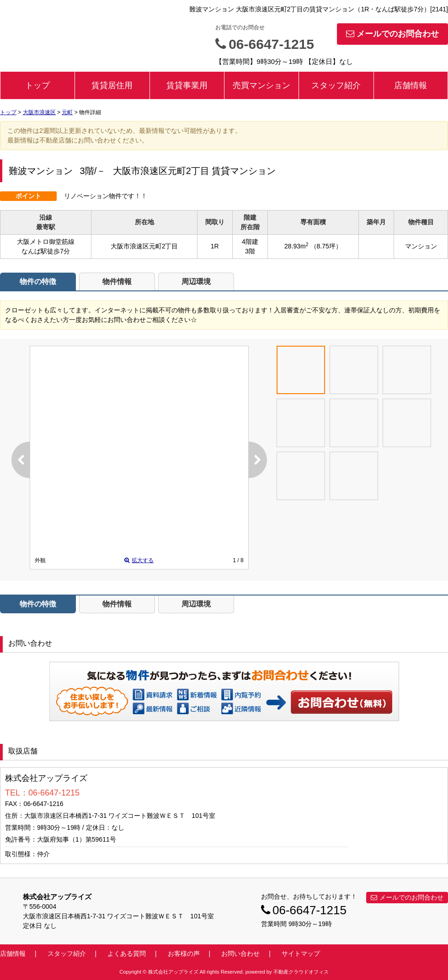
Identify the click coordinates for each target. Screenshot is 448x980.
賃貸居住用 (112, 85)
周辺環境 (196, 282)
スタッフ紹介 (336, 85)
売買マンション (261, 85)
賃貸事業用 (187, 85)
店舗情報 (411, 85)
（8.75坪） (326, 246)
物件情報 (117, 282)
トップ (37, 85)
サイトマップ (301, 954)
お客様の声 (184, 954)
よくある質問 (127, 954)
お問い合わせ (342, 702)
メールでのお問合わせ (392, 34)
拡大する (139, 560)
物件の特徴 (38, 282)
